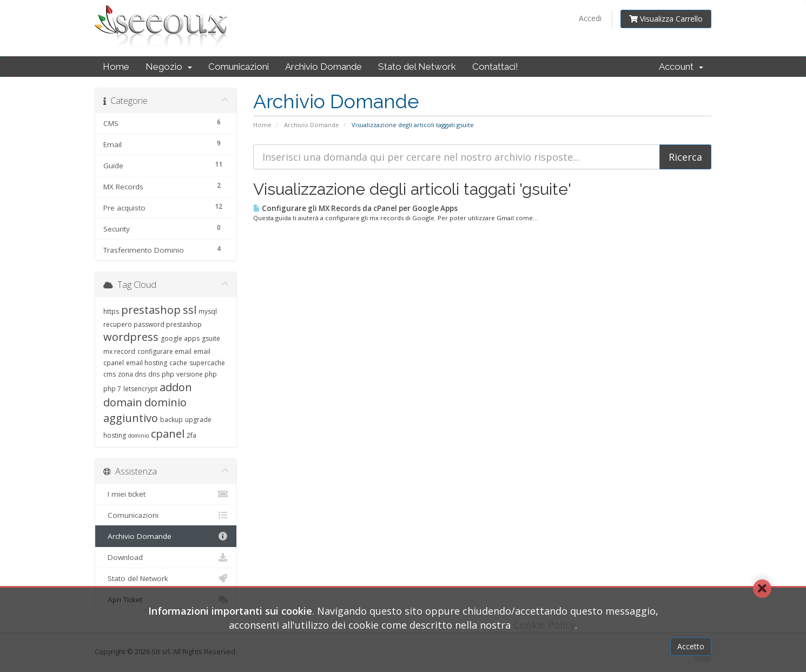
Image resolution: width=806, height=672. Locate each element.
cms (110, 374)
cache (178, 363)
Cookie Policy (544, 625)
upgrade (198, 420)
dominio (138, 436)
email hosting (147, 363)
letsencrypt (140, 389)
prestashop (151, 310)
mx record (119, 351)
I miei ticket (166, 494)
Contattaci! (495, 67)
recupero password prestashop (153, 324)
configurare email (164, 351)
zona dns (132, 374)
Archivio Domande (323, 67)
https (111, 311)
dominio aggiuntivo (145, 410)
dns (154, 374)
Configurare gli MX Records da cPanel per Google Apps (355, 208)
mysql (208, 311)
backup (171, 420)
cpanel (168, 434)
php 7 (112, 389)
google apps (180, 338)
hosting (115, 435)
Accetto (691, 646)
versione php (197, 374)
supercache (207, 363)
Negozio (169, 67)
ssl (190, 310)
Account (681, 67)
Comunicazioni (239, 67)
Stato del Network (417, 67)
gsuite (211, 338)
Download (166, 557)
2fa (191, 435)
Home (116, 67)
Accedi (590, 18)
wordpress (131, 337)
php (168, 374)
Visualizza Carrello (666, 19)
